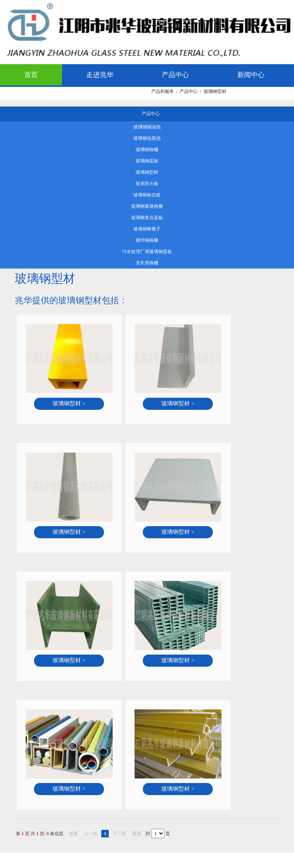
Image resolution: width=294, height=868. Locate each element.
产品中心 (175, 75)
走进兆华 (100, 75)
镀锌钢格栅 (147, 240)
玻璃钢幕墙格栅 (147, 206)
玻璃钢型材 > (69, 403)
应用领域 (38, 96)
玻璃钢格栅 (147, 150)
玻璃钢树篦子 (147, 229)
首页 (31, 75)
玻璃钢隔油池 (147, 127)
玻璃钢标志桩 (147, 195)
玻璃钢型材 (147, 172)
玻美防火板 (147, 184)
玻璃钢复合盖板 (147, 218)
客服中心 (113, 96)
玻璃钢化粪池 (147, 138)
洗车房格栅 (147, 263)
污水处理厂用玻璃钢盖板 (147, 252)
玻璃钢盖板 (147, 161)
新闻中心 (251, 75)
